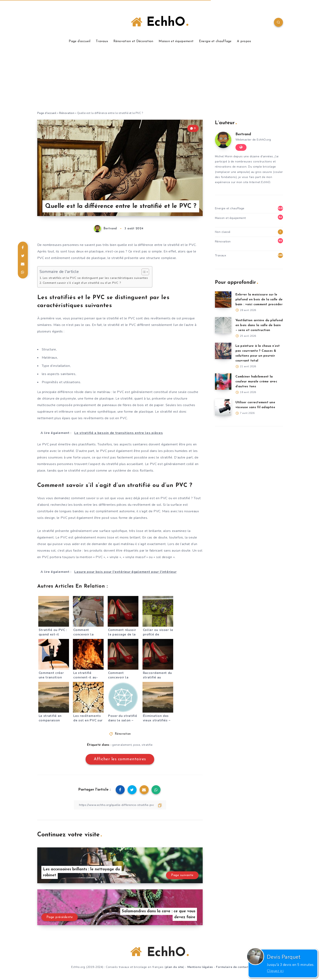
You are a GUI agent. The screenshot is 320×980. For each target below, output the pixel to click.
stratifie (147, 745)
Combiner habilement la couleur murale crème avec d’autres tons (256, 382)
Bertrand (243, 134)
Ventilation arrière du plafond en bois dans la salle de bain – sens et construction (259, 325)
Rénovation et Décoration (133, 41)
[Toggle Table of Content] (143, 272)
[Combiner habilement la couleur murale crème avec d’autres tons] (223, 382)
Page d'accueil (47, 113)
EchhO (160, 22)
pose (137, 745)
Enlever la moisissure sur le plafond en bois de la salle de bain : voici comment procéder (259, 300)
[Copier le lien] (120, 805)
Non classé (223, 232)
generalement (122, 745)
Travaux (102, 41)
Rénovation (67, 113)
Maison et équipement (176, 41)
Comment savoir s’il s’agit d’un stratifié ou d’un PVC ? (82, 283)
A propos (244, 41)
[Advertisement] (160, 80)
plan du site (174, 967)
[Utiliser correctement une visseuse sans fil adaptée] (223, 407)
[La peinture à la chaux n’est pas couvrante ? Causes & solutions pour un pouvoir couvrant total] (223, 351)
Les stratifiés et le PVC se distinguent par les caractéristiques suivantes (95, 278)
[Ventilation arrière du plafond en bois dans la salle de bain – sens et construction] (223, 325)
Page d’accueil (80, 41)
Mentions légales (200, 967)
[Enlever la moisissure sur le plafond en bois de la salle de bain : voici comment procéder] (223, 300)
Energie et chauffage (215, 41)
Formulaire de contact (232, 967)
